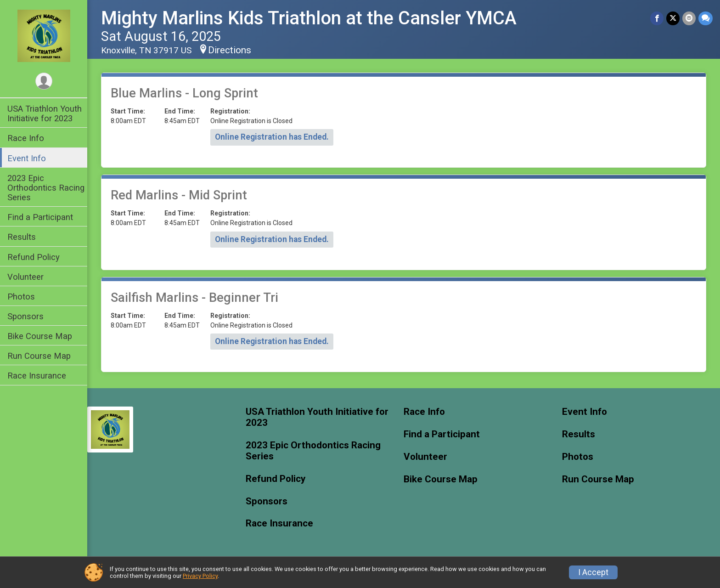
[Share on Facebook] (657, 18)
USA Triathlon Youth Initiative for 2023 (45, 113)
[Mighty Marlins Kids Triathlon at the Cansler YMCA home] (44, 35)
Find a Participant (40, 217)
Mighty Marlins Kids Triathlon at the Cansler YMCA (309, 18)
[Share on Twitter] (673, 18)
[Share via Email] (689, 18)
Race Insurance (37, 376)
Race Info (26, 138)
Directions (230, 50)
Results (22, 237)
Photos (21, 297)
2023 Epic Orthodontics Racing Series (46, 188)
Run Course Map (39, 356)
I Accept (593, 572)
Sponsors (25, 316)
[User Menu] (44, 81)
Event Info (27, 158)
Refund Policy (34, 257)
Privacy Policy (200, 576)
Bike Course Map (40, 336)
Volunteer (25, 277)
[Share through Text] (706, 18)
